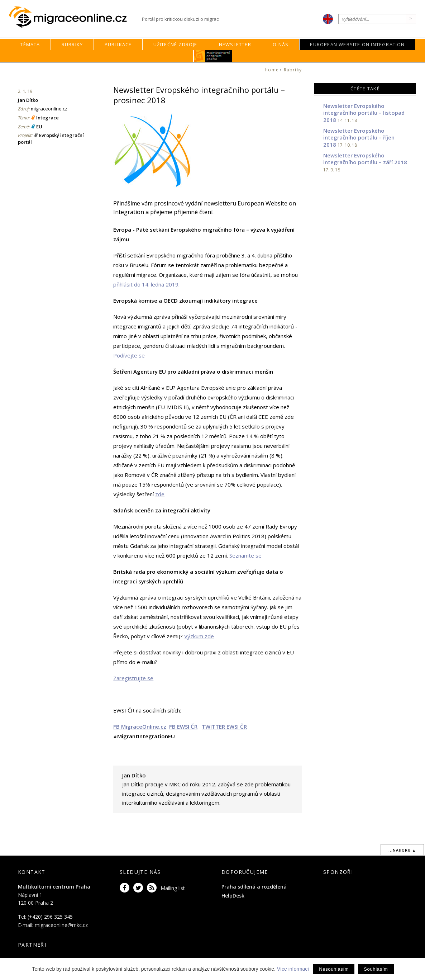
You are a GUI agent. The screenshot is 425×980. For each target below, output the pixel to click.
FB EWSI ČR (183, 726)
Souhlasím (376, 969)
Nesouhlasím (334, 969)
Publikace (118, 44)
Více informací (293, 969)
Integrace (47, 118)
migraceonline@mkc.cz (61, 925)
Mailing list (173, 888)
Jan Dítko (28, 100)
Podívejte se (129, 355)
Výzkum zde (199, 636)
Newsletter (235, 44)
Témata (30, 44)
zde (160, 494)
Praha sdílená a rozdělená (254, 887)
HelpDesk (233, 896)
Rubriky (72, 44)
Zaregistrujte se (133, 678)
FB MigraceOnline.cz (140, 726)
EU (39, 127)
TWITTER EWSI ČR (224, 726)
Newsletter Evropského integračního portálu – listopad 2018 (364, 113)
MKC (213, 56)
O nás (281, 44)
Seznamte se (245, 555)
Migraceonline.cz (73, 17)
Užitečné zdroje (175, 44)
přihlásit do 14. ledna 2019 (146, 284)
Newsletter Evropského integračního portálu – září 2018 (365, 159)
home (272, 70)
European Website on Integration (357, 44)
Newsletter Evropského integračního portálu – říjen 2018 (359, 138)
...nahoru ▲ (402, 850)
